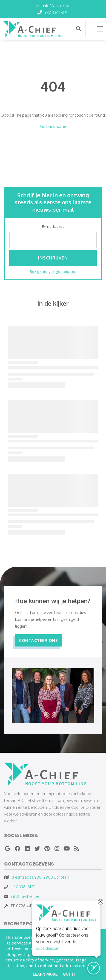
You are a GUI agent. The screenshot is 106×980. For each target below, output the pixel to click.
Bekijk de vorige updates (53, 271)
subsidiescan (48, 949)
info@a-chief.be (25, 896)
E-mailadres (53, 226)
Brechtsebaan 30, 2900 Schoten (40, 877)
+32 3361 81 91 (23, 887)
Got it (69, 974)
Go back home (53, 126)
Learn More (45, 974)
